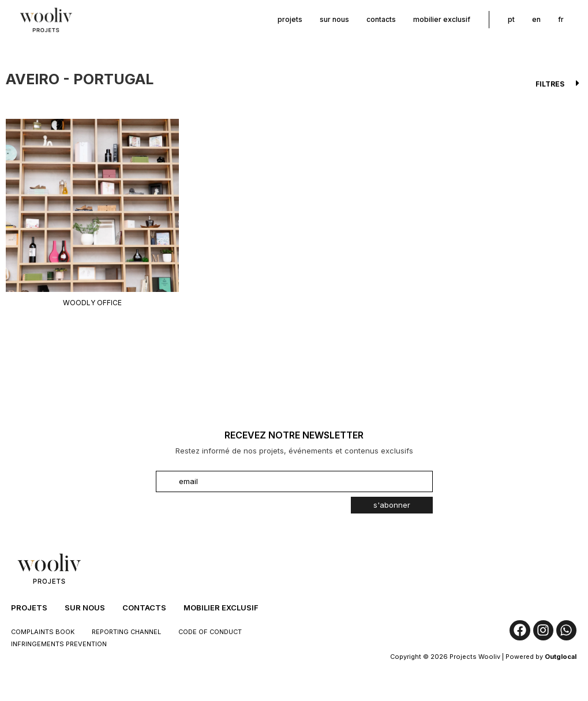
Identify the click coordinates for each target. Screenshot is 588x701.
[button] (294, 83)
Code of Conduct (210, 632)
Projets (290, 19)
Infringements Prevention (59, 644)
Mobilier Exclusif (442, 19)
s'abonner (392, 505)
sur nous (334, 19)
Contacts (381, 19)
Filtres (550, 84)
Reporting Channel (126, 632)
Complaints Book (43, 632)
